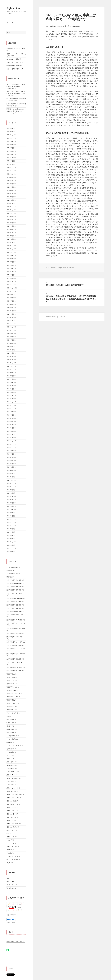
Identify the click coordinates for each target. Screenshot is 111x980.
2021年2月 (10, 317)
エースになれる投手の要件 (14, 59)
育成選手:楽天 (11, 710)
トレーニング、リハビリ (14, 746)
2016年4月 (10, 506)
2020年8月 (10, 337)
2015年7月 (10, 532)
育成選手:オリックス (13, 697)
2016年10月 (10, 487)
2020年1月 (10, 360)
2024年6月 (10, 187)
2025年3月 (10, 161)
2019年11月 (10, 366)
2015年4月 (10, 535)
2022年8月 (10, 259)
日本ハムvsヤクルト (12, 824)
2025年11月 (10, 135)
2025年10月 (10, 138)
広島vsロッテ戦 (11, 791)
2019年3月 (10, 392)
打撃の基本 (10, 733)
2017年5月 (10, 464)
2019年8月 (10, 376)
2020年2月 (10, 356)
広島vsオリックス (12, 788)
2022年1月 (10, 281)
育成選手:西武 (11, 700)
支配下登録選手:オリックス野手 (16, 654)
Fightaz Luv (13, 8)
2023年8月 (10, 220)
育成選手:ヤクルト (12, 687)
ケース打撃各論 (11, 736)
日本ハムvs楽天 (11, 807)
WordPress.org (11, 888)
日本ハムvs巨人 (11, 811)
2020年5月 (10, 347)
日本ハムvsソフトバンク (14, 794)
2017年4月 (10, 467)
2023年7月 (10, 223)
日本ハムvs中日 (11, 817)
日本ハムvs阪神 (11, 814)
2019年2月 (10, 395)
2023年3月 (10, 236)
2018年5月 (10, 425)
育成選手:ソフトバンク (13, 694)
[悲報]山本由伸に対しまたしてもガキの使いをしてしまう (16, 110)
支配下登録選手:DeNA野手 (14, 620)
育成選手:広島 (11, 684)
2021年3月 (10, 314)
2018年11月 (10, 405)
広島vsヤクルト (11, 772)
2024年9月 (10, 177)
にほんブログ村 (11, 922)
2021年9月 (10, 294)
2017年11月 (10, 444)
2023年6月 (10, 226)
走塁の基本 (10, 720)
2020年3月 (10, 353)
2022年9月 (10, 255)
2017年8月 (10, 454)
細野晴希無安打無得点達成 (14, 66)
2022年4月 (10, 272)
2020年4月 (10, 350)
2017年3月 (10, 470)
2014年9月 (10, 545)
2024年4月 (10, 194)
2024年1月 (10, 203)
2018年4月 (10, 428)
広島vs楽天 (10, 785)
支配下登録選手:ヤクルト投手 (15, 593)
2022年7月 (10, 262)
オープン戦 (10, 843)
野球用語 (9, 577)
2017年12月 (10, 441)
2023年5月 (10, 229)
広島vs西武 (10, 781)
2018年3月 (10, 431)
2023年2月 (10, 239)
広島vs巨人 (10, 762)
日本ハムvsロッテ (12, 804)
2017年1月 (10, 477)
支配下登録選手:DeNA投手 (14, 598)
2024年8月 (10, 181)
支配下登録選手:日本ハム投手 (15, 637)
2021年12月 (10, 285)
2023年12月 (10, 207)
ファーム (9, 759)
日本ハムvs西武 (11, 801)
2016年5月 (10, 503)
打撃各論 (9, 742)
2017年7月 (10, 457)
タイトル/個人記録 (12, 847)
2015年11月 (10, 522)
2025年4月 (10, 158)
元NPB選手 (10, 749)
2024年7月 (10, 184)
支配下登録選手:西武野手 (14, 659)
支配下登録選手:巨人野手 (14, 602)
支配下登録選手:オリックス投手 (16, 628)
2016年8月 (10, 493)
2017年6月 (10, 461)
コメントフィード (12, 885)
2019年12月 (10, 363)
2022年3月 (10, 275)
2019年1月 (10, 399)
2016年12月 (10, 480)
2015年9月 (10, 529)
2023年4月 (10, 233)
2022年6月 (10, 265)
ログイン (9, 878)
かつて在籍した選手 (12, 860)
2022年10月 (10, 252)
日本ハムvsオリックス (13, 798)
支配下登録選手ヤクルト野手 (15, 615)
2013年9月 (10, 552)
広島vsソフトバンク (12, 778)
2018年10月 (10, 408)
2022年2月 (10, 278)
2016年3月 (10, 509)
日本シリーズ (10, 837)
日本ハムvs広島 (11, 820)
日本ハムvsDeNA (12, 827)
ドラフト (9, 755)
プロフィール (10, 23)
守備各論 (9, 570)
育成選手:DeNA (11, 690)
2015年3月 (10, 539)
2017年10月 (10, 447)
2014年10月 (10, 542)
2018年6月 (10, 421)
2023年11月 (10, 210)
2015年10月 (10, 526)
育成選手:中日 (11, 681)
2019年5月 (10, 386)
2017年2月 (10, 474)
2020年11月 (10, 327)
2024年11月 (10, 171)
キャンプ (9, 840)
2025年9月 (10, 141)
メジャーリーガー (12, 713)
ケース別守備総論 (12, 567)
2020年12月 (10, 324)
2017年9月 (10, 451)
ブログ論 (9, 853)
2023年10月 (10, 213)
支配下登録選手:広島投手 (14, 590)
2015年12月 (10, 519)
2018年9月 (10, 412)
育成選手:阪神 (11, 677)
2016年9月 (10, 490)
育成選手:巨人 (11, 674)
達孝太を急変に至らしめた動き (16, 69)
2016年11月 (10, 483)
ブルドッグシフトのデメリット (16, 62)
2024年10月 (10, 174)
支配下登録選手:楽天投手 (14, 645)
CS (7, 833)
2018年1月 (10, 438)
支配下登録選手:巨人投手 (14, 580)
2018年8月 (10, 415)
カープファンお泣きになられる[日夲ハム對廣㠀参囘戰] (16, 85)
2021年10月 (10, 291)
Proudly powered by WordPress (56, 317)
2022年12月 (10, 246)
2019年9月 (10, 373)
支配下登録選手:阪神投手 (14, 583)
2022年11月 (10, 249)
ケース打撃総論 (11, 739)
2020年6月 (10, 343)
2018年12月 (10, 402)
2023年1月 (10, 242)
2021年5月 (10, 308)
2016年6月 (10, 500)
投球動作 (9, 726)
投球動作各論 (10, 729)
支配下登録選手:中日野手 (14, 608)
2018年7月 (10, 418)
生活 (8, 716)
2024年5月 (10, 190)
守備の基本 (10, 723)
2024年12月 (10, 167)
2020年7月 (10, 340)
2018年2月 (10, 434)
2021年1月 (10, 320)
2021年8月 (10, 298)
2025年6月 (10, 151)
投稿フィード (10, 882)
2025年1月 (10, 164)
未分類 (8, 863)
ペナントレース (11, 830)
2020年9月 (10, 333)
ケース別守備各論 (12, 574)
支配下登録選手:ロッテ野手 (14, 667)
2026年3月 (10, 132)
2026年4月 (10, 128)
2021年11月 (10, 288)
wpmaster (76, 26)
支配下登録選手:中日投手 (14, 587)
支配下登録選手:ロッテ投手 (14, 642)
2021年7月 (10, 301)
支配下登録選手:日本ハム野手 (15, 662)
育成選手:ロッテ (11, 706)
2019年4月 (10, 389)
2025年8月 (10, 145)
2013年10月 (10, 548)
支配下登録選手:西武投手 (14, 634)
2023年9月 (10, 216)
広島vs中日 (10, 768)
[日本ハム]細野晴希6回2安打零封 (16, 99)
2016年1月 (10, 516)
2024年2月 (10, 200)
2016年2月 (10, 513)
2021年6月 (10, 304)
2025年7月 (10, 148)
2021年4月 (10, 311)
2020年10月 (10, 330)
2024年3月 (10, 197)
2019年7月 (10, 379)
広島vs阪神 (10, 765)
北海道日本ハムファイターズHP (16, 942)
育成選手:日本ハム (12, 703)
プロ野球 (9, 850)
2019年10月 (10, 369)
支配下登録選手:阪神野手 (14, 605)
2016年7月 (10, 496)
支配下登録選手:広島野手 (14, 611)
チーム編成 (10, 752)
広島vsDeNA (10, 775)
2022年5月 (10, 268)
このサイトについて (12, 856)
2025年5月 (10, 154)
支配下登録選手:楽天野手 (14, 671)
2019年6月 (10, 382)
